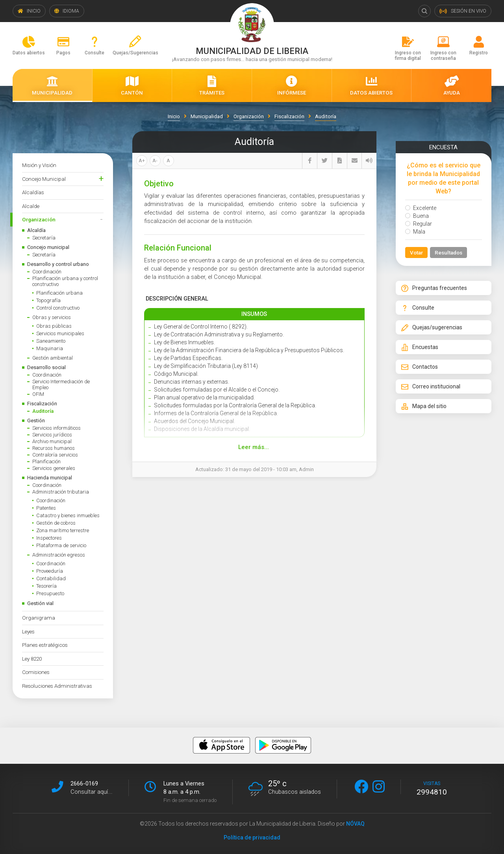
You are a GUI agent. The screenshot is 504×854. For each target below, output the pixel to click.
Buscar (424, 11)
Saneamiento (51, 341)
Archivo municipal (52, 441)
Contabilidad (51, 578)
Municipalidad (206, 116)
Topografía (48, 300)
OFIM (38, 394)
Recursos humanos (54, 448)
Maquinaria (50, 348)
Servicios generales (54, 468)
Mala (415, 232)
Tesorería (46, 586)
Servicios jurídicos (52, 435)
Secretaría (44, 238)
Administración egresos (59, 555)
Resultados (448, 252)
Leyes (28, 631)
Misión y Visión (39, 165)
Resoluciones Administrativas (57, 686)
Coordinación (47, 272)
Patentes (46, 508)
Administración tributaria (61, 492)
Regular (419, 224)
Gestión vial (40, 603)
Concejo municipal (48, 247)
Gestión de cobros (56, 523)
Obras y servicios (52, 317)
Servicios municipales (60, 333)
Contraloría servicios (55, 455)
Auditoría (43, 411)
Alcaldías (33, 192)
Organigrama (39, 618)
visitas (432, 789)
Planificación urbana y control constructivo (65, 281)
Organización (39, 219)
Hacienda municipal (50, 478)
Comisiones (36, 672)
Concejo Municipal (44, 179)
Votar (416, 252)
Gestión (36, 421)
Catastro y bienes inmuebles (68, 515)
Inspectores (49, 538)
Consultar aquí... (92, 792)
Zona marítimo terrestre (63, 530)
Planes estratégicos (45, 645)
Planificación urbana (59, 293)
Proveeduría (50, 571)
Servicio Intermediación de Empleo (61, 384)
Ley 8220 (32, 659)
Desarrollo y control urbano (58, 264)
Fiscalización (42, 404)
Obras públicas (54, 326)
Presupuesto (50, 593)
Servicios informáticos (57, 428)
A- (155, 161)
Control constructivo (58, 308)
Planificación (46, 461)
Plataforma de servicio (61, 545)
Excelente (421, 208)
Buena (417, 216)
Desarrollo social (46, 367)
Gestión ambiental (53, 358)
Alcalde (31, 206)
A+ (142, 161)
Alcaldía (36, 230)
